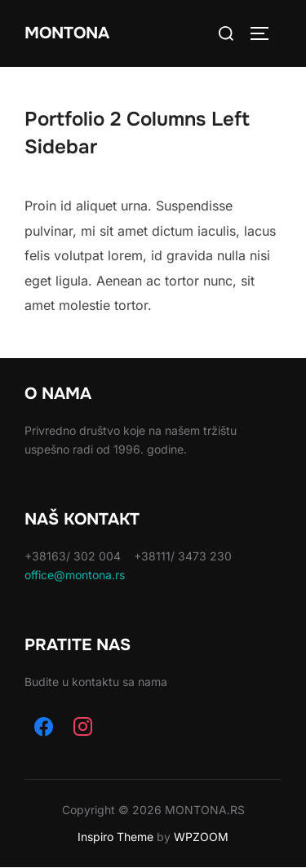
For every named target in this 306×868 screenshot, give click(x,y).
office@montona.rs (75, 575)
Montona (67, 33)
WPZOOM (201, 837)
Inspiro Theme (115, 837)
